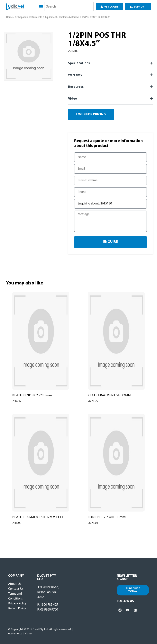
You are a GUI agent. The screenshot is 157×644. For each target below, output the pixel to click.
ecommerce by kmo (20, 634)
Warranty (75, 75)
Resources (76, 87)
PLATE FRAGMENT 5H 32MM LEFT (38, 517)
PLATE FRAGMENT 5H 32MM (109, 395)
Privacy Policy (17, 604)
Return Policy (17, 608)
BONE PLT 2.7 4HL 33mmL (107, 517)
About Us (15, 584)
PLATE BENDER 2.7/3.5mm (32, 395)
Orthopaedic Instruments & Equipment (36, 17)
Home (9, 17)
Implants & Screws (69, 17)
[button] (41, 7)
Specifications (79, 63)
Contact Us (16, 589)
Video (73, 99)
